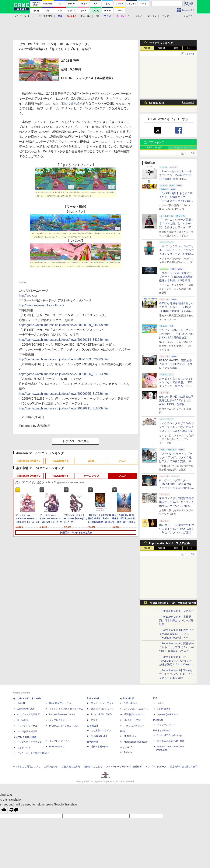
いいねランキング (183, 147)
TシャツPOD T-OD (101, 714)
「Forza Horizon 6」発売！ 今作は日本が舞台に (173, 604)
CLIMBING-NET (99, 736)
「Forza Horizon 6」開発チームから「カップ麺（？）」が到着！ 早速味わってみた (177, 647)
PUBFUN (158, 720)
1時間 (147, 48)
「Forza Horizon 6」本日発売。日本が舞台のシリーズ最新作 (176, 620)
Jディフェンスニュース (136, 709)
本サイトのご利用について (26, 767)
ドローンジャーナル (27, 726)
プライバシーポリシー (117, 767)
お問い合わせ (51, 767)
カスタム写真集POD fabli (171, 741)
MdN (123, 731)
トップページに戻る (76, 441)
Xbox (91, 461)
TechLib (128, 752)
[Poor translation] (14, 810)
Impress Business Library (62, 714)
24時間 (161, 48)
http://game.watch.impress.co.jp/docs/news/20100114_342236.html (64, 340)
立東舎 (94, 720)
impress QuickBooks (167, 714)
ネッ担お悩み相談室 (27, 731)
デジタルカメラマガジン (30, 742)
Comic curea (163, 709)
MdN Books (130, 736)
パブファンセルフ (166, 725)
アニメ (123, 461)
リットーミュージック (102, 703)
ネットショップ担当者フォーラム (66, 709)
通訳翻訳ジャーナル (134, 714)
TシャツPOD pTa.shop (169, 735)
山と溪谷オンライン (101, 731)
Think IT (21, 703)
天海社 (160, 703)
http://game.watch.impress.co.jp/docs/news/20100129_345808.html (64, 325)
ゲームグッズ (91, 476)
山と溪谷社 (93, 726)
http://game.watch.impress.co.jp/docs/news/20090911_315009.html (64, 408)
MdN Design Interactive (136, 742)
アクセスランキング (161, 43)
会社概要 (137, 767)
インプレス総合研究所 (28, 714)
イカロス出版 (127, 698)
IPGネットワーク (162, 731)
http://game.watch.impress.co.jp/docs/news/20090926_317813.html (64, 374)
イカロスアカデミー (134, 726)
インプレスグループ (156, 767)
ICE (155, 698)
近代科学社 (93, 742)
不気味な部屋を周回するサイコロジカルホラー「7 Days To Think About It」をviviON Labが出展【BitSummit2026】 (176, 311)
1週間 (175, 48)
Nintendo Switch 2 (29, 461)
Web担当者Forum (26, 709)
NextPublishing (57, 747)
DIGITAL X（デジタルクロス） (65, 726)
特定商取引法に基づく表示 (184, 767)
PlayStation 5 (60, 461)
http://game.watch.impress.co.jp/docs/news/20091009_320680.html (64, 359)
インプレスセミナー (59, 720)
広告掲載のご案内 (71, 767)
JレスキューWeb (132, 720)
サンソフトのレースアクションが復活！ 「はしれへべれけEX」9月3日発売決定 (176, 334)
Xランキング (157, 142)
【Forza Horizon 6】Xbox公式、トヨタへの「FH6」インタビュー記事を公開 (176, 674)
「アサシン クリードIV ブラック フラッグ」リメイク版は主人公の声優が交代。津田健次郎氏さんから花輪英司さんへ (176, 461)
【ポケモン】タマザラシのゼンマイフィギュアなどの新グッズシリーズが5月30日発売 (176, 427)
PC (97, 16)
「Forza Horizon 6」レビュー (177, 611)
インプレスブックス (59, 741)
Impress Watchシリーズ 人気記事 (169, 543)
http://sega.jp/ (28, 295)
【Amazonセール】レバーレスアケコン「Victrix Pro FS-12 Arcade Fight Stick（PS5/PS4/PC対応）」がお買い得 (176, 179)
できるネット (24, 748)
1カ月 (190, 48)
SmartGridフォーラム (60, 703)
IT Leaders (22, 720)
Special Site (157, 103)
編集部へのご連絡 (93, 767)
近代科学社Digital (100, 747)
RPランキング (154, 147)
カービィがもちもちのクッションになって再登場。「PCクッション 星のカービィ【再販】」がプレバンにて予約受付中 (176, 386)
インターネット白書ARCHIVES (33, 753)
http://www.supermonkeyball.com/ (41, 305)
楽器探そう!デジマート (102, 709)
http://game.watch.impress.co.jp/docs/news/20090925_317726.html (64, 394)
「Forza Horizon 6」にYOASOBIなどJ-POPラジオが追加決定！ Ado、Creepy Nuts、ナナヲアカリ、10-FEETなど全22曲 (176, 664)
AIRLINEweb (130, 703)
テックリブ (126, 748)
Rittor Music (94, 698)
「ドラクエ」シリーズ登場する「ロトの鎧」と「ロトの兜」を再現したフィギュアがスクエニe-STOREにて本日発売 (176, 227)
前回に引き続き (72, 103)
